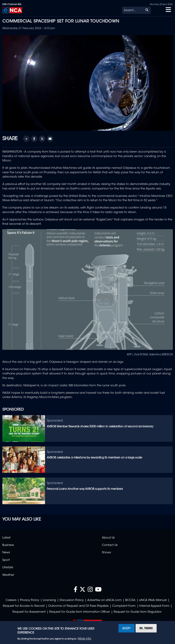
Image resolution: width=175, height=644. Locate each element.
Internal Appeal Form (154, 606)
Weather (8, 575)
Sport (6, 560)
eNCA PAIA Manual (153, 600)
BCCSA (130, 600)
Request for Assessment (29, 612)
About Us (108, 538)
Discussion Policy (72, 600)
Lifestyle (8, 568)
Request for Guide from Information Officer (79, 612)
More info (85, 639)
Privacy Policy (30, 600)
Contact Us (110, 545)
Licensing (49, 600)
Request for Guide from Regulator (138, 612)
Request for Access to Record (24, 606)
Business (8, 545)
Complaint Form (124, 606)
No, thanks (146, 628)
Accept (127, 628)
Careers (11, 600)
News (6, 553)
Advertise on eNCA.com (105, 600)
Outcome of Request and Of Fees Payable (78, 606)
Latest (6, 538)
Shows (106, 553)
